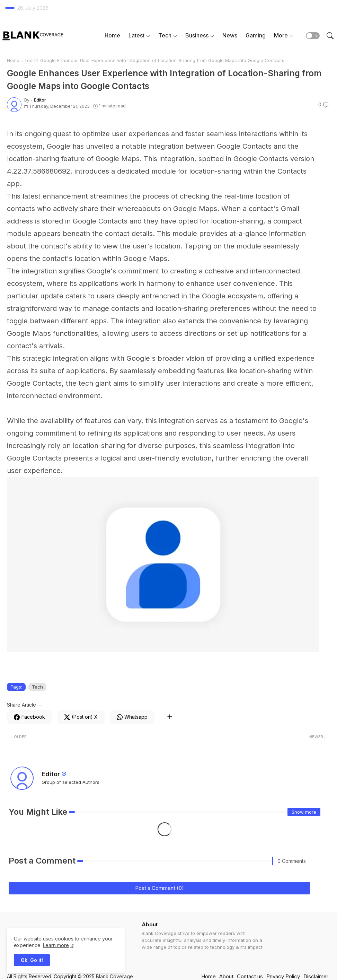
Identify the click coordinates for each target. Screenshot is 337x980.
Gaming (256, 35)
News (230, 35)
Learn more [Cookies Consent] (56, 945)
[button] (313, 36)
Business (197, 35)
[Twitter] (81, 717)
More (281, 35)
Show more (304, 812)
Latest (136, 35)
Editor (51, 774)
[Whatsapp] (132, 717)
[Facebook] (29, 717)
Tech (165, 35)
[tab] (112, 36)
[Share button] (170, 717)
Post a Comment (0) (159, 888)
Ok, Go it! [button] (32, 960)
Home (112, 35)
